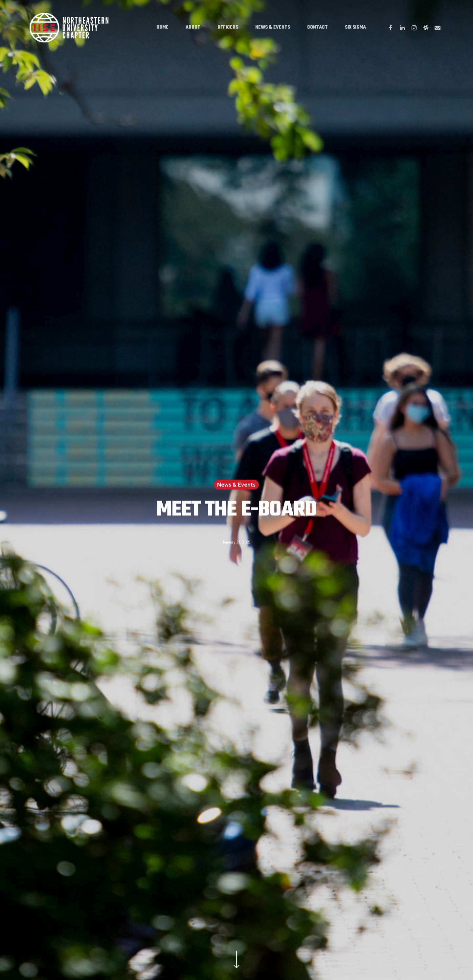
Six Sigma (355, 28)
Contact (317, 28)
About (193, 28)
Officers (228, 28)
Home (163, 28)
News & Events (273, 28)
